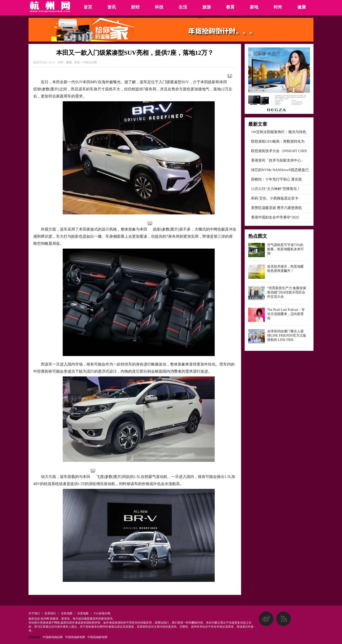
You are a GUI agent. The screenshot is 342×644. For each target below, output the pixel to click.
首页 (88, 7)
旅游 (207, 7)
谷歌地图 (67, 613)
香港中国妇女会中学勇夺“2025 (275, 217)
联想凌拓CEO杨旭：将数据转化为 (278, 141)
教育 (230, 7)
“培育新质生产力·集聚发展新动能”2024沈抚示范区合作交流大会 (287, 292)
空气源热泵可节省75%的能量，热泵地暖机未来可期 (285, 249)
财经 (135, 7)
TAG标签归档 (102, 613)
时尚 (278, 7)
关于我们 (34, 613)
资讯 (112, 7)
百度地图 (83, 613)
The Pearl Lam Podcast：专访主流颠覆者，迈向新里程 (286, 314)
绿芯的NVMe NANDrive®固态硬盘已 (280, 170)
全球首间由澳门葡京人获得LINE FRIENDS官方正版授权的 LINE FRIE (287, 336)
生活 (183, 7)
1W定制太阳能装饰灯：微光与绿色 (279, 132)
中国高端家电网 (75, 637)
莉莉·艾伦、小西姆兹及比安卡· (275, 198)
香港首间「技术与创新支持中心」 (278, 160)
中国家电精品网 (53, 637)
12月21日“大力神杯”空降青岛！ (276, 189)
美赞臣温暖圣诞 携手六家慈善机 (276, 208)
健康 (302, 7)
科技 (159, 7)
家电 (254, 7)
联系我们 (50, 613)
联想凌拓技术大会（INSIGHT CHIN (279, 151)
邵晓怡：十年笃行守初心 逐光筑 (276, 179)
